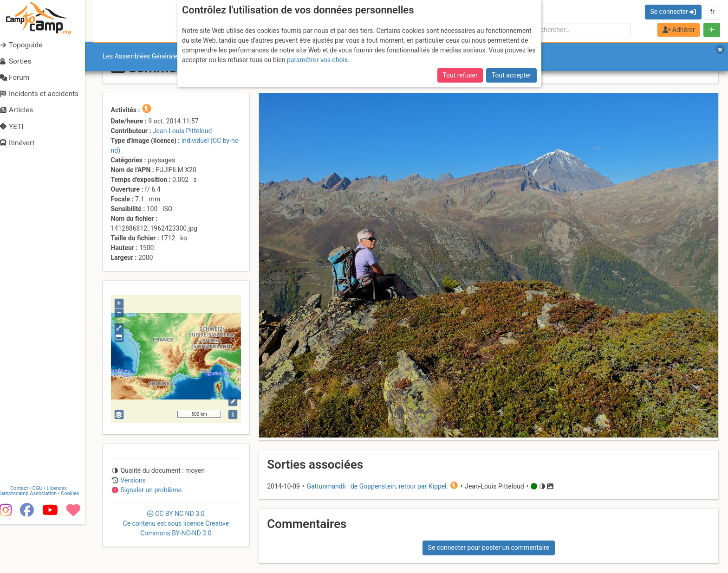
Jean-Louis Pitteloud (182, 131)
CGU (45, 525)
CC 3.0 (176, 523)
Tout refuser (460, 72)
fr (712, 12)
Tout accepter (512, 72)
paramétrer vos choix (317, 57)
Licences (65, 525)
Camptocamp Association (35, 530)
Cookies (78, 530)
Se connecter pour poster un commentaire (489, 547)
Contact (27, 525)
